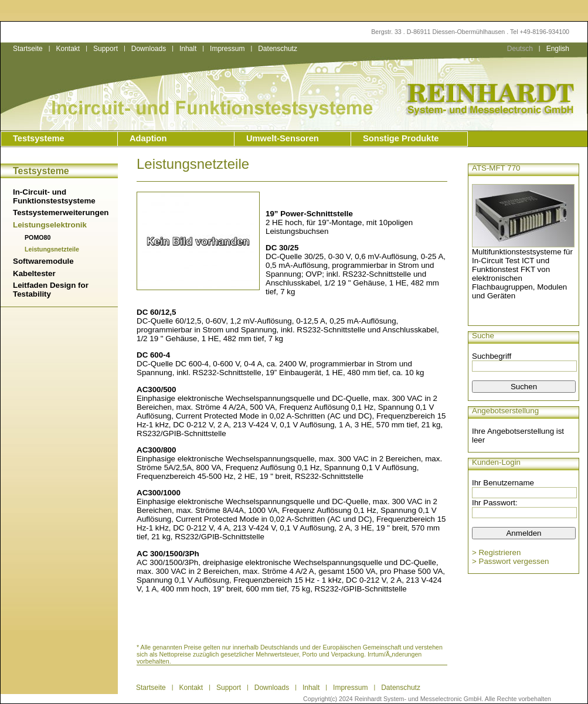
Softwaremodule (43, 261)
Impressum (227, 49)
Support (106, 49)
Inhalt (188, 49)
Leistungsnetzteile (52, 249)
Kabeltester (34, 273)
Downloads (149, 49)
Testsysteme (39, 138)
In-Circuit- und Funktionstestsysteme (54, 196)
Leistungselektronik (50, 225)
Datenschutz (278, 49)
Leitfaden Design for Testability (51, 290)
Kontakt (68, 49)
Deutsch (520, 49)
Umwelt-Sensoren (283, 138)
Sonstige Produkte (401, 138)
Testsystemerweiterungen (61, 212)
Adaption (148, 138)
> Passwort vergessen (511, 561)
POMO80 (38, 237)
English (558, 49)
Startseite (28, 49)
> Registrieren (496, 552)
